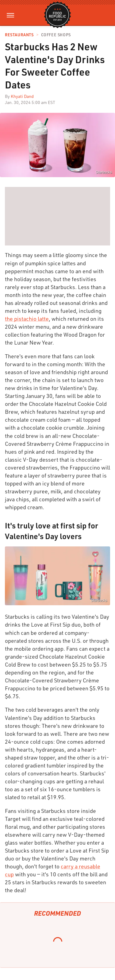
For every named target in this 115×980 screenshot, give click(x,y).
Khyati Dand (22, 96)
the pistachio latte (27, 319)
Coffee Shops (56, 35)
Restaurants (19, 35)
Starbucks (99, 600)
